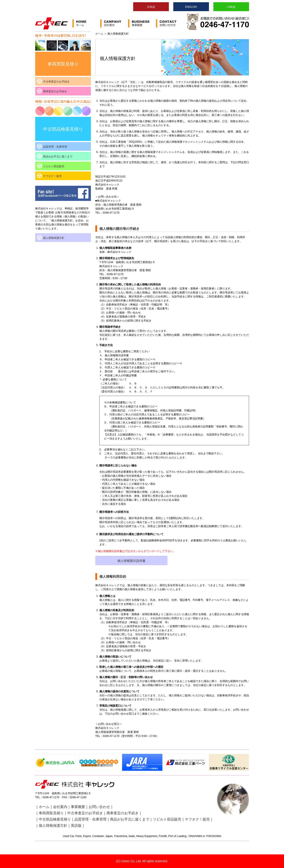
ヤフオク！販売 (52, 176)
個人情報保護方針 (54, 238)
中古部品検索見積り (63, 129)
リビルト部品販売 (54, 166)
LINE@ (231, 7)
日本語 (151, 7)
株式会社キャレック (52, 23)
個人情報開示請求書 (131, 561)
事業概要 (78, 807)
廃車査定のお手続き (55, 91)
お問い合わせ (170, 23)
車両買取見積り (63, 64)
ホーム (86, 23)
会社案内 (114, 23)
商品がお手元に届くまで (58, 157)
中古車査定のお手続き (56, 82)
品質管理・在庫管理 (55, 147)
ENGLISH (191, 7)
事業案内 (142, 23)
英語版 (76, 826)
